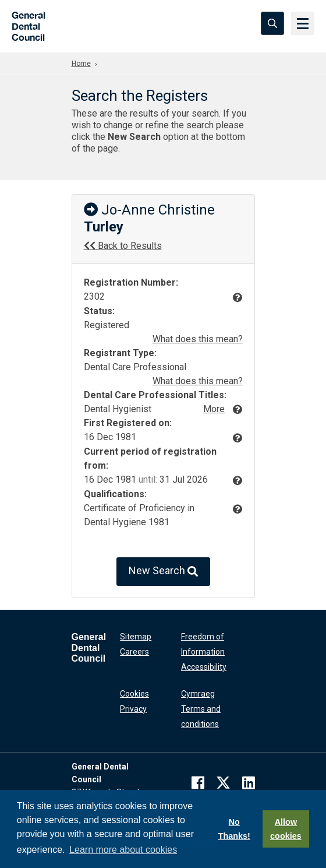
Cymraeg (198, 694)
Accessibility (204, 667)
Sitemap (136, 637)
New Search (163, 572)
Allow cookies (286, 829)
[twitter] (223, 783)
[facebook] (198, 783)
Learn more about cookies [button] (123, 850)
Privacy (133, 709)
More (214, 409)
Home (81, 64)
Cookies (134, 694)
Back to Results (123, 246)
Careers (134, 652)
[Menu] (303, 23)
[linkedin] (249, 783)
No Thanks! (234, 829)
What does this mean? (198, 339)
